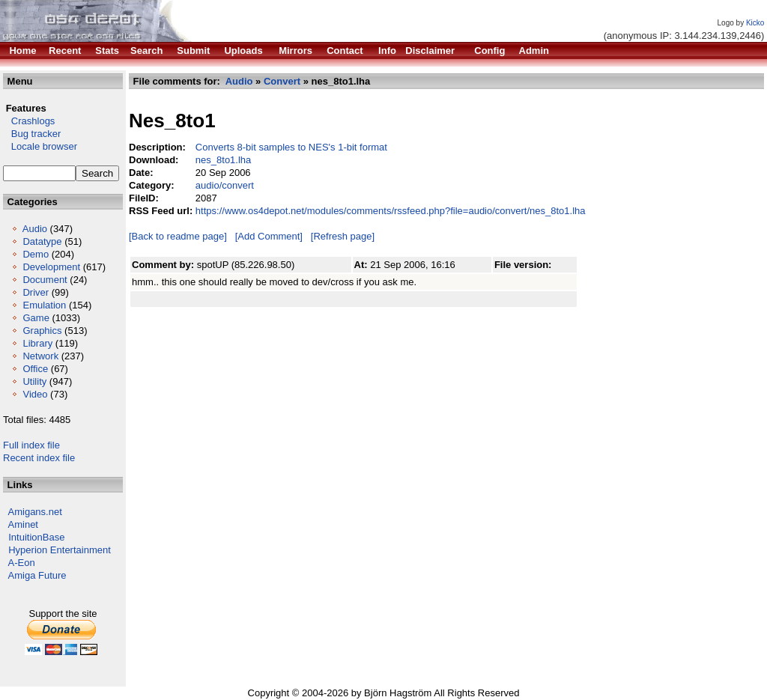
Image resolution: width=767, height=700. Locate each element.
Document (45, 280)
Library (37, 343)
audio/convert (225, 185)
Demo (36, 254)
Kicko (755, 23)
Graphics (42, 331)
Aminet (23, 524)
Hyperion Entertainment (60, 550)
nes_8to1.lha (223, 160)
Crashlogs (29, 121)
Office (35, 369)
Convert (282, 81)
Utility (34, 381)
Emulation (44, 305)
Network (40, 356)
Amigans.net (35, 512)
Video (35, 394)
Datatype (42, 241)
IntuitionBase (36, 537)
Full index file (31, 445)
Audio (35, 229)
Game (36, 318)
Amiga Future (37, 575)
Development (51, 267)
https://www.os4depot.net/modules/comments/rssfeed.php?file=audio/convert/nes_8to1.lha (391, 211)
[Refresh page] (343, 236)
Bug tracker (32, 134)
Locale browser (40, 146)
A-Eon (22, 563)
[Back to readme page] (178, 236)
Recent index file (39, 458)
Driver (36, 292)
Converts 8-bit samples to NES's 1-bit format (291, 147)
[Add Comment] (269, 236)
